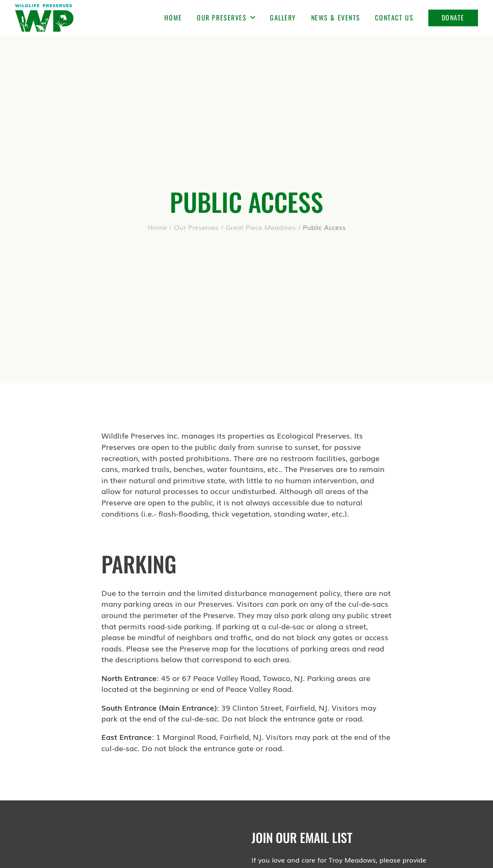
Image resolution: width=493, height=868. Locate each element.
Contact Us (394, 18)
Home (173, 18)
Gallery (283, 18)
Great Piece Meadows (261, 227)
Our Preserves (226, 18)
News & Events (336, 18)
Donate (453, 18)
